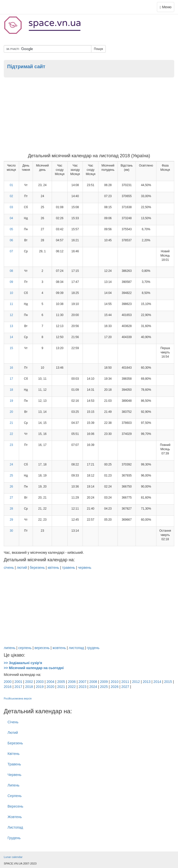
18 (11, 390)
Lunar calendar (13, 857)
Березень (15, 743)
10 (11, 293)
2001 (18, 682)
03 (11, 207)
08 (11, 271)
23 (11, 445)
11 (11, 304)
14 (11, 337)
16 (11, 368)
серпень (25, 648)
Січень (13, 722)
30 (11, 531)
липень (10, 648)
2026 (115, 687)
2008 (93, 682)
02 (11, 196)
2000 (8, 682)
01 (11, 185)
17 (11, 379)
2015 (168, 682)
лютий (22, 568)
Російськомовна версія (18, 698)
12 (11, 315)
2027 (125, 687)
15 (11, 348)
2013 (147, 682)
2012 (136, 682)
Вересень (15, 806)
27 (11, 498)
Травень (14, 764)
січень (9, 568)
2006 (72, 682)
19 (11, 401)
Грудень (14, 838)
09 (11, 282)
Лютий (13, 733)
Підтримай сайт (26, 66)
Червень (14, 775)
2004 (50, 682)
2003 (40, 682)
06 (11, 240)
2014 (157, 682)
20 (11, 412)
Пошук (98, 49)
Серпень (15, 796)
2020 (50, 687)
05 (11, 229)
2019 (40, 687)
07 (11, 251)
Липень (13, 785)
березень (37, 568)
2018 (29, 687)
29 (11, 520)
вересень (42, 648)
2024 (93, 687)
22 (11, 434)
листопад (76, 648)
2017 (18, 687)
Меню (167, 8)
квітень (53, 568)
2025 (104, 687)
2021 (61, 687)
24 (11, 464)
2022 (72, 687)
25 (11, 476)
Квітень (14, 754)
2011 (125, 682)
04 (11, 218)
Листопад (15, 827)
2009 (104, 682)
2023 (82, 687)
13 (11, 326)
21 (11, 423)
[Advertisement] (89, 116)
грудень (93, 648)
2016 (8, 687)
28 (11, 509)
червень (85, 568)
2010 (115, 682)
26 (11, 487)
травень (69, 568)
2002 (29, 682)
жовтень (59, 648)
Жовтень (15, 817)
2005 (61, 682)
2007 (82, 682)
